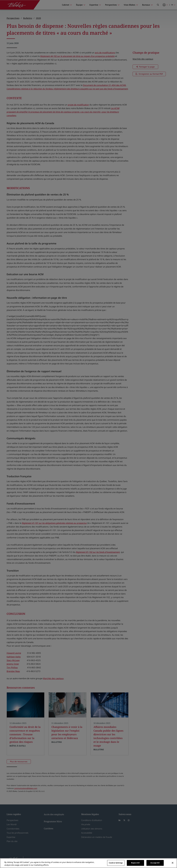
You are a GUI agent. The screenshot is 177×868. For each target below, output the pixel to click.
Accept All (155, 863)
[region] (88, 863)
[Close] (173, 863)
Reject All (135, 863)
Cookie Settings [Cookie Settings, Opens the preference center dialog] (116, 863)
